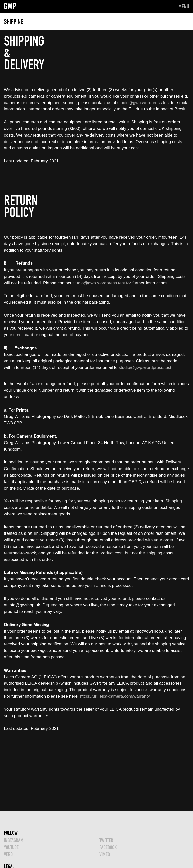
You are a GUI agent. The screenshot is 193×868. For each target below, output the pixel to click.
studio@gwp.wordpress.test (144, 103)
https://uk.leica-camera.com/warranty (115, 696)
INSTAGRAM (14, 840)
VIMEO (105, 854)
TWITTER (106, 840)
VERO (8, 854)
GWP (10, 6)
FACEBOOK (108, 847)
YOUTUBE (11, 847)
